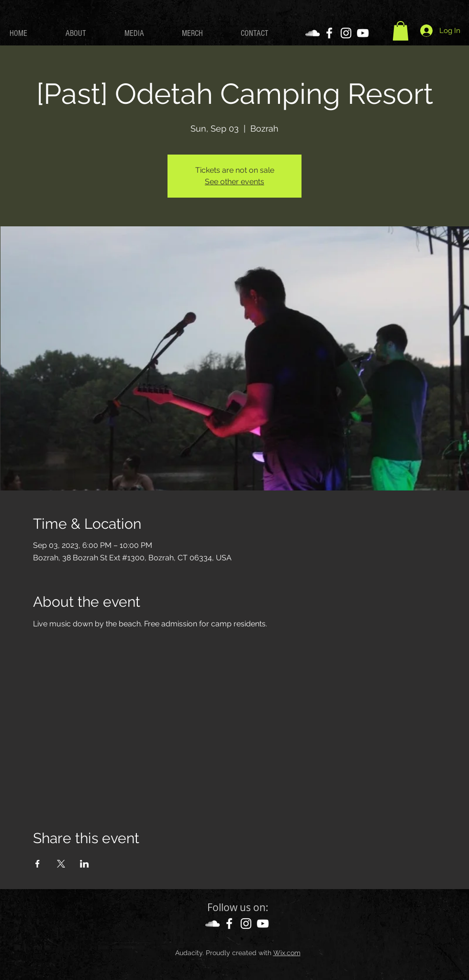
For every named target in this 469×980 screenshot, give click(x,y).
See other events (234, 182)
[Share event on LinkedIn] (84, 864)
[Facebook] (329, 33)
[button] (401, 31)
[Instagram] (346, 33)
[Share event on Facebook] (38, 864)
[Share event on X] (61, 864)
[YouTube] (363, 33)
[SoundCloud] (313, 33)
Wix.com (287, 953)
